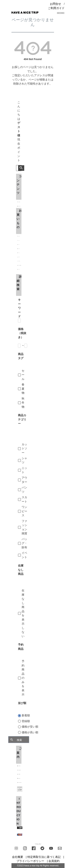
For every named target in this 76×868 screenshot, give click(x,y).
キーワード (19, 308)
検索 (21, 168)
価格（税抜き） (22, 333)
